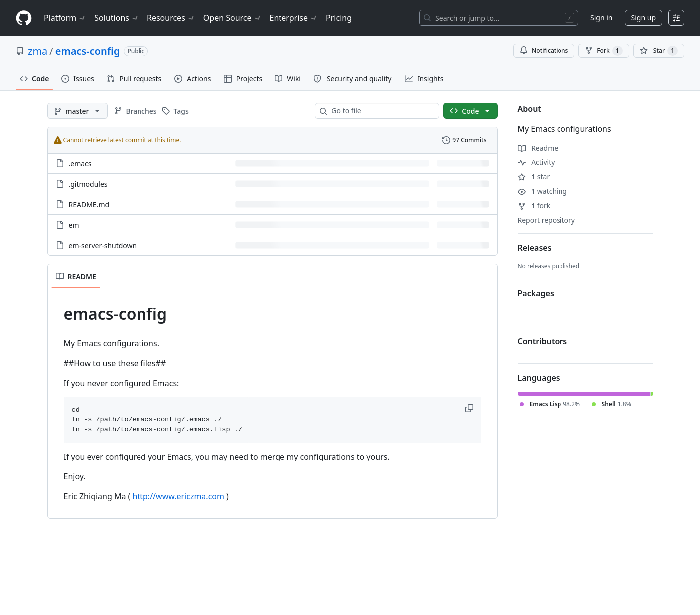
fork (534, 206)
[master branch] (77, 111)
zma (38, 51)
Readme (538, 148)
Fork (604, 51)
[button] (470, 408)
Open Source (232, 18)
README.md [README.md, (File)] (89, 205)
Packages (536, 293)
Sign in (601, 18)
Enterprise (294, 18)
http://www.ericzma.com (178, 496)
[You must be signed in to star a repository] (659, 51)
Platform (65, 18)
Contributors (543, 341)
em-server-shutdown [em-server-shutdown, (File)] (103, 245)
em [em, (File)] (74, 225)
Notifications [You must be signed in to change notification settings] (544, 51)
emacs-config (88, 51)
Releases (535, 248)
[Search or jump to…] (499, 18)
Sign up (643, 18)
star (534, 177)
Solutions (117, 18)
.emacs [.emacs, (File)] (80, 164)
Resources (171, 18)
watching (542, 191)
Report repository (546, 220)
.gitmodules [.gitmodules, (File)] (88, 184)
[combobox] (381, 111)
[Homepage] (24, 18)
